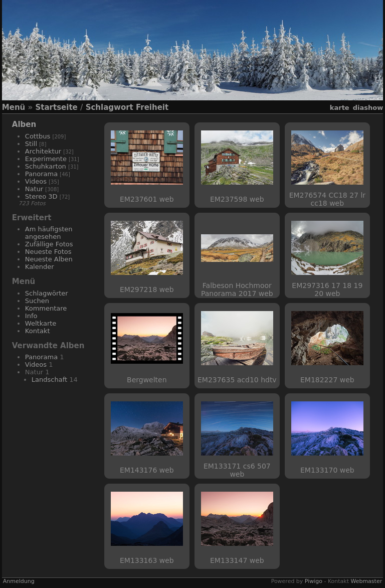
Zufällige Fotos (49, 244)
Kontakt (38, 331)
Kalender (40, 267)
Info (31, 316)
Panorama (41, 174)
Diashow (368, 108)
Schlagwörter (47, 293)
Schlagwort (110, 107)
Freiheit (152, 107)
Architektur (43, 151)
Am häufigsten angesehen (49, 233)
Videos (36, 181)
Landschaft (49, 380)
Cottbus (38, 136)
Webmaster (366, 581)
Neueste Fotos (48, 252)
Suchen (37, 301)
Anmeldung (19, 581)
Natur (34, 189)
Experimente (46, 159)
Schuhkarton (46, 166)
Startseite (56, 107)
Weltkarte (41, 323)
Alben (24, 124)
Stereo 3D (41, 196)
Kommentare (46, 308)
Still (31, 144)
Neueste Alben (49, 259)
